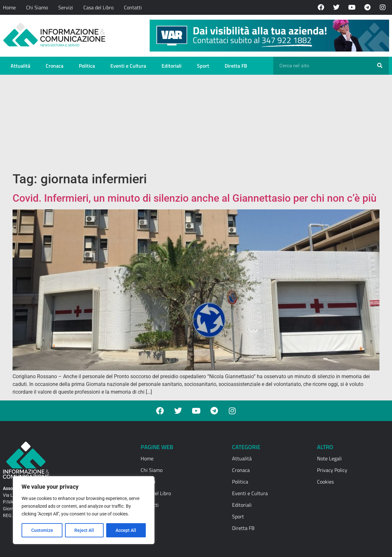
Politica (87, 66)
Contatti (133, 7)
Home (9, 7)
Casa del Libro (98, 7)
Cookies (325, 482)
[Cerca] (380, 66)
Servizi (66, 7)
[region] (84, 510)
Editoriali (172, 66)
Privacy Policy (332, 470)
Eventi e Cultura (128, 66)
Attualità (20, 66)
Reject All (84, 530)
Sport (203, 66)
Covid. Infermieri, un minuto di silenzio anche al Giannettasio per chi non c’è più (195, 198)
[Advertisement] (196, 123)
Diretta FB (236, 66)
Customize (42, 530)
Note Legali (329, 458)
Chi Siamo (37, 7)
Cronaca (55, 66)
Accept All (126, 530)
